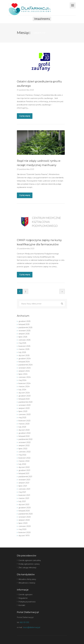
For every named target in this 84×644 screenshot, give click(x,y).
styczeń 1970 (24, 536)
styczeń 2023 (24, 430)
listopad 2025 (24, 324)
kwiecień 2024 (25, 383)
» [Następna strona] (62, 292)
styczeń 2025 (24, 355)
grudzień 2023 (25, 396)
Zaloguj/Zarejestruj (42, 19)
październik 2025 (25, 327)
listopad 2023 (24, 399)
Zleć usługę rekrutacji (27, 568)
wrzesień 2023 (25, 405)
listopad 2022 (24, 436)
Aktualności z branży (27, 583)
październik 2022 (25, 439)
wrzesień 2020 (25, 517)
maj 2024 (22, 380)
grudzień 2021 (24, 470)
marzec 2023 (24, 424)
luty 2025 (22, 352)
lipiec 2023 (23, 411)
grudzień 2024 (25, 359)
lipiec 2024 (23, 374)
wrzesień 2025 (24, 331)
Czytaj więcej (25, 116)
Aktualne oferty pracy (27, 579)
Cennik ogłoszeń (25, 595)
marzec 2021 (24, 498)
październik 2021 (25, 477)
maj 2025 (22, 343)
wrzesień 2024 (25, 368)
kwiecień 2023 (24, 421)
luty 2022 (22, 464)
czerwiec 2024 (25, 377)
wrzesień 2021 (24, 480)
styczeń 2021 (24, 504)
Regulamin (23, 598)
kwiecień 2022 (24, 458)
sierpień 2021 (24, 483)
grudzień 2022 (25, 433)
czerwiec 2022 (25, 452)
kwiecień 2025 (24, 346)
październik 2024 (26, 365)
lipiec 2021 (23, 486)
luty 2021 (22, 501)
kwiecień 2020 (25, 532)
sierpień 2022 (24, 445)
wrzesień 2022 (25, 442)
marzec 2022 (24, 461)
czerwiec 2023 (25, 414)
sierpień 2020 (24, 520)
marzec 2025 (24, 349)
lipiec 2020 (23, 523)
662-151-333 (24, 622)
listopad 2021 (24, 473)
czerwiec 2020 (25, 526)
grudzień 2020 (25, 508)
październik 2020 (26, 514)
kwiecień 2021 (24, 495)
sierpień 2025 (24, 334)
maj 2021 (22, 492)
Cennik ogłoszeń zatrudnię (30, 560)
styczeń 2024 (24, 393)
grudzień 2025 (24, 321)
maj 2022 (22, 455)
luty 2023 (22, 427)
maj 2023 (22, 418)
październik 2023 (25, 402)
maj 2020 (22, 529)
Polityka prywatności (27, 602)
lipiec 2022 (23, 449)
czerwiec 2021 (24, 489)
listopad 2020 (24, 511)
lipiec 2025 (23, 337)
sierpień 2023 (24, 408)
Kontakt (22, 605)
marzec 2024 (24, 386)
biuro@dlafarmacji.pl (32, 627)
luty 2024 (22, 390)
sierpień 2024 (24, 371)
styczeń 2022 (24, 467)
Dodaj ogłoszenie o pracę (29, 564)
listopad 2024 (24, 362)
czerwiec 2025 (24, 340)
